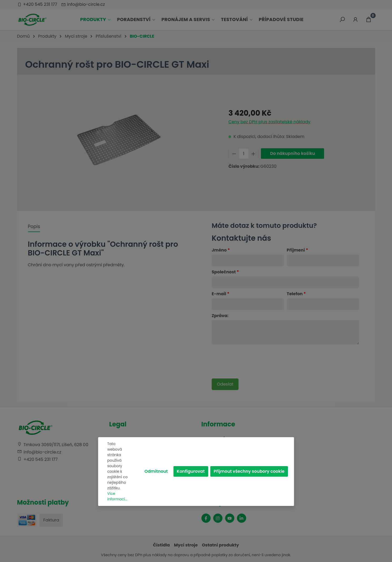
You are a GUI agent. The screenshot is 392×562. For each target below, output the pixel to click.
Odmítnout (156, 471)
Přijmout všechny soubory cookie (249, 471)
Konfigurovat (191, 471)
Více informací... (117, 496)
